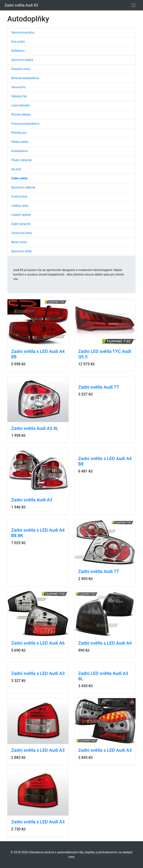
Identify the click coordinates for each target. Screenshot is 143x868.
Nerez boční (19, 242)
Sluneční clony (21, 69)
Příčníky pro (19, 133)
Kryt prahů (18, 42)
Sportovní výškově (23, 187)
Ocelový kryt (19, 197)
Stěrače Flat (19, 96)
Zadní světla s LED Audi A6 (38, 643)
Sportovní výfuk (21, 251)
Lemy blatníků (20, 105)
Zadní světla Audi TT (99, 387)
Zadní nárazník (21, 224)
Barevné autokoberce (25, 78)
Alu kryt (16, 169)
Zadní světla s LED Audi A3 (38, 673)
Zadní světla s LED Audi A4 (105, 643)
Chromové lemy (22, 233)
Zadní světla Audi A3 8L (35, 428)
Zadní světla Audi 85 (21, 5)
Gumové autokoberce (25, 124)
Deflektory (18, 51)
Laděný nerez (20, 206)
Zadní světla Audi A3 (32, 500)
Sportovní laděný (22, 60)
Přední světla (20, 142)
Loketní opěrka (21, 215)
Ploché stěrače (21, 114)
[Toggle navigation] (133, 5)
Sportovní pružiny (23, 32)
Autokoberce (20, 151)
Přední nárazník (21, 160)
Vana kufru (18, 87)
